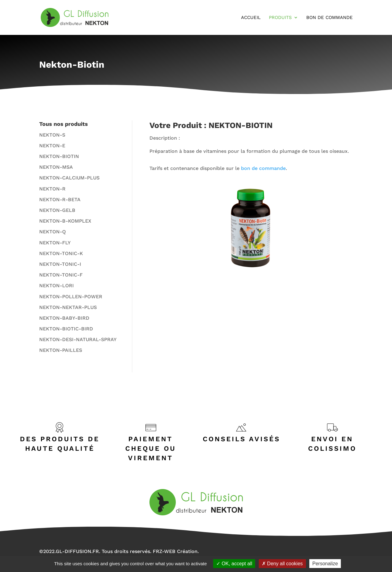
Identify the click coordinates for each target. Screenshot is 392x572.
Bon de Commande (330, 18)
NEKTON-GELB (57, 210)
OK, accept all (234, 564)
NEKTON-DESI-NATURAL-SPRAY (78, 339)
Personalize (325, 564)
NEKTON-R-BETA (60, 199)
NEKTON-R (52, 189)
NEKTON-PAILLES (61, 350)
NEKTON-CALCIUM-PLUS (69, 178)
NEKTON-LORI (57, 286)
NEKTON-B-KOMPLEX (65, 221)
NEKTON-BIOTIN (59, 156)
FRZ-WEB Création (175, 551)
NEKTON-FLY (55, 243)
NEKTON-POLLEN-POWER (71, 297)
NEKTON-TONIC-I (60, 264)
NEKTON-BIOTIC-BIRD (66, 329)
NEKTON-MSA (56, 167)
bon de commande (263, 168)
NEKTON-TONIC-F (61, 275)
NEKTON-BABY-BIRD (64, 318)
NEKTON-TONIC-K (61, 253)
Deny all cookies (282, 564)
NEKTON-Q (53, 232)
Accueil (251, 18)
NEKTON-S (52, 135)
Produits (280, 18)
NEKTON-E (52, 146)
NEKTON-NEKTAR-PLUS (68, 307)
